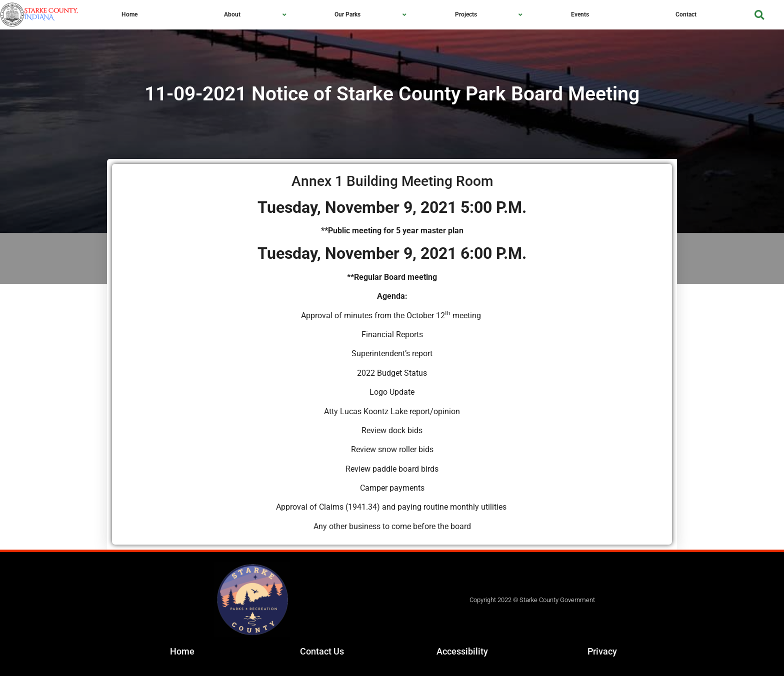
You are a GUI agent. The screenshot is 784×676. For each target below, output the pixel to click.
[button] (759, 15)
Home (182, 651)
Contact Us (322, 651)
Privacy (602, 651)
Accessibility (462, 651)
